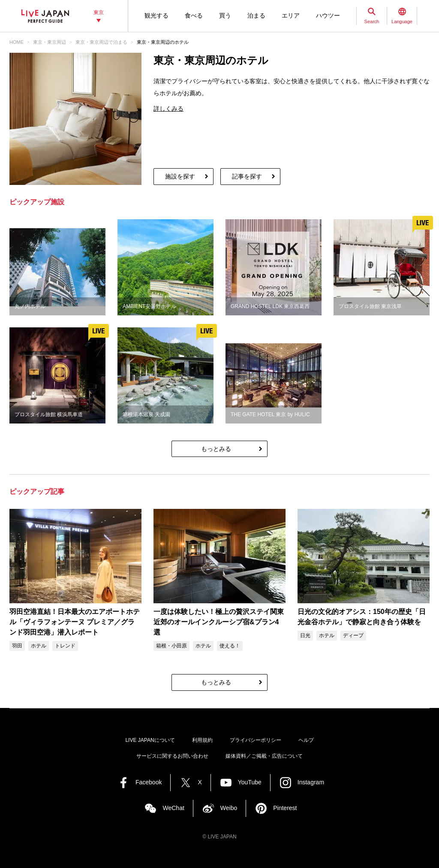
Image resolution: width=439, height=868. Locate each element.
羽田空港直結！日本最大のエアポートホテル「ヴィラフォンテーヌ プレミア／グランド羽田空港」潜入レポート (75, 622)
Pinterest (285, 808)
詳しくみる (168, 109)
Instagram (311, 782)
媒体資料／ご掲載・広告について (264, 756)
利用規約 (202, 740)
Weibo (229, 808)
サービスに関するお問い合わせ (172, 756)
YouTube (250, 782)
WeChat (173, 808)
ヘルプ (306, 740)
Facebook (149, 782)
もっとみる (216, 449)
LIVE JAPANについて (150, 740)
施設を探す (180, 176)
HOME (17, 42)
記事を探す (247, 176)
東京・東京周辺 (50, 42)
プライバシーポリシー (256, 740)
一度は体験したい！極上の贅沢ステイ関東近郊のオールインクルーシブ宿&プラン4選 (219, 622)
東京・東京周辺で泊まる (101, 42)
